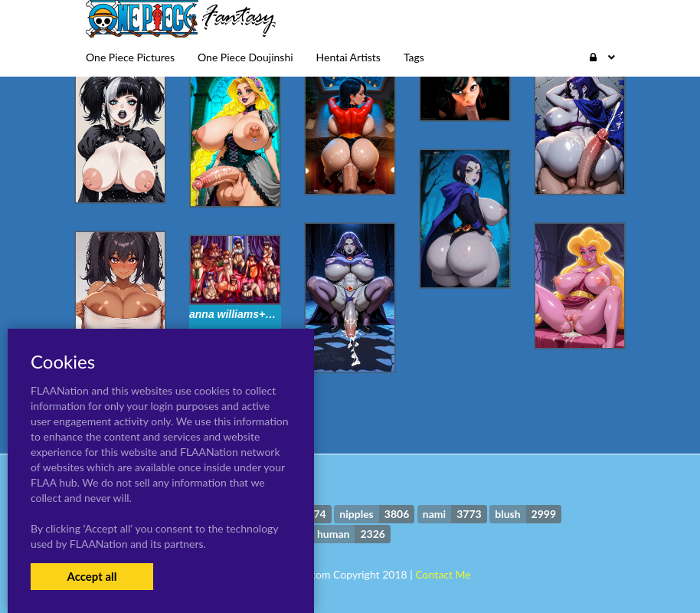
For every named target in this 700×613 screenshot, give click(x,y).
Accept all (92, 576)
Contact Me (443, 574)
